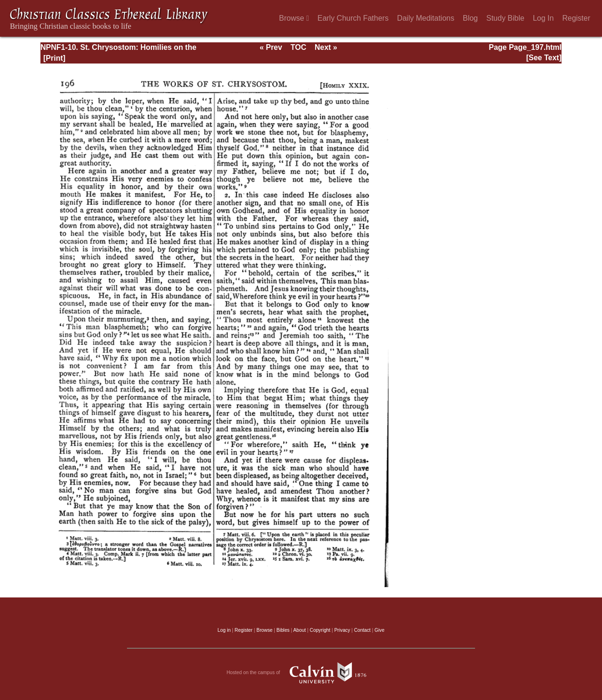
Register (576, 18)
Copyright (320, 630)
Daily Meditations (426, 18)
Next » (326, 47)
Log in (224, 630)
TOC (298, 47)
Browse (294, 18)
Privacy (342, 630)
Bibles (283, 630)
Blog (470, 18)
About (299, 630)
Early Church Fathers (353, 18)
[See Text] (544, 58)
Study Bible (505, 18)
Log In (543, 18)
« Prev (271, 47)
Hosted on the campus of (301, 673)
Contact (362, 630)
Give (379, 630)
